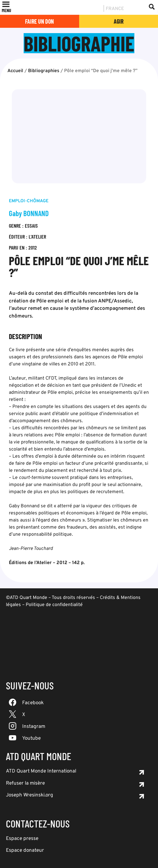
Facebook (33, 703)
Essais (31, 226)
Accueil (15, 71)
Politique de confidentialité (54, 605)
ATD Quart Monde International (41, 771)
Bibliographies (44, 71)
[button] (6, 10)
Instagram (34, 727)
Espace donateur (25, 851)
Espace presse (22, 839)
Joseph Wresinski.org (30, 795)
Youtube (31, 739)
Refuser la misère (25, 783)
